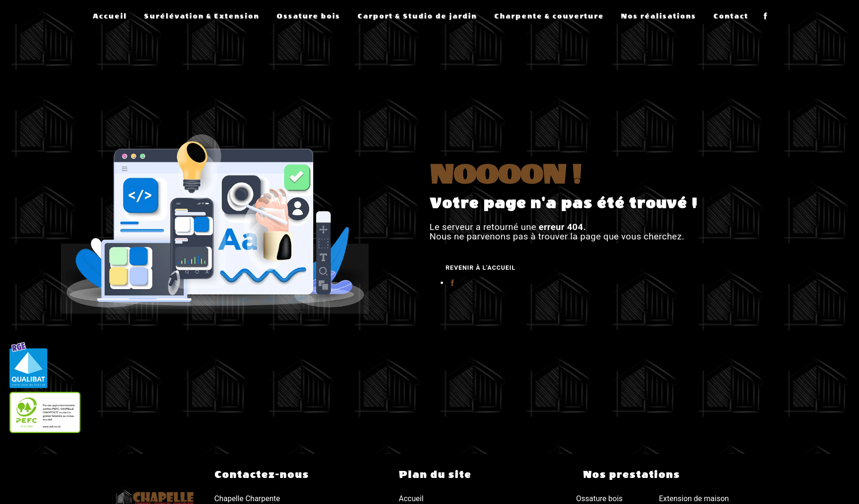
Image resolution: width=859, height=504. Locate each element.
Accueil (110, 16)
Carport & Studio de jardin (417, 16)
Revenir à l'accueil (481, 268)
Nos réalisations (659, 16)
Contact (731, 16)
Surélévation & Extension (202, 16)
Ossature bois (308, 16)
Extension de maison (694, 499)
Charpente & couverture (549, 16)
